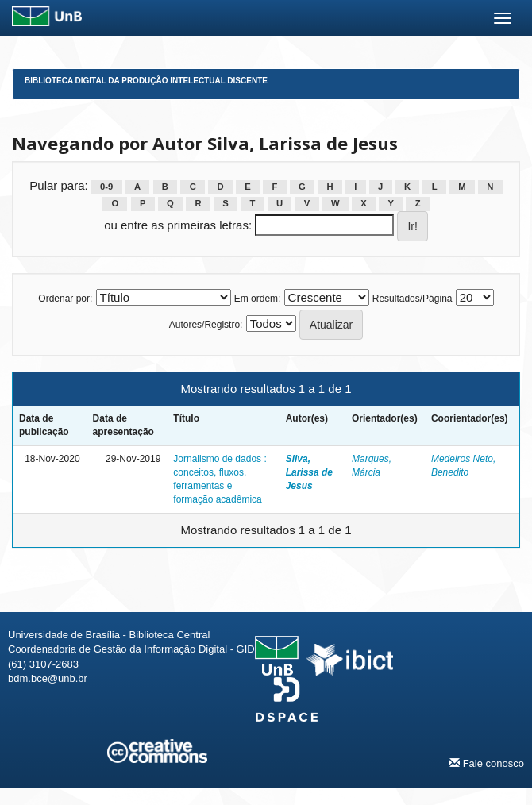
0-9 (106, 187)
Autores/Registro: (206, 325)
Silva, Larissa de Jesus (309, 472)
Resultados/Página (412, 299)
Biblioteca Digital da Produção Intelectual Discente (146, 81)
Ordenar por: (65, 299)
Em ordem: (258, 299)
